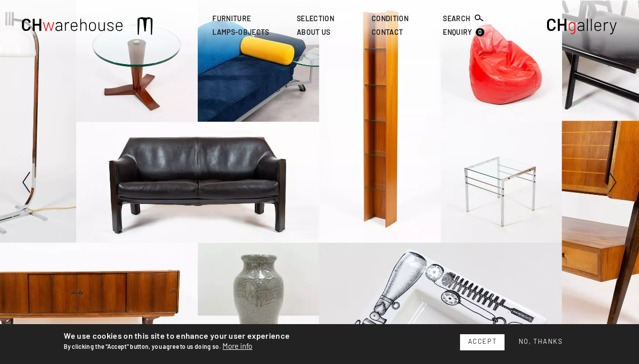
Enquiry (463, 33)
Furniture (232, 19)
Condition (390, 19)
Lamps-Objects (241, 33)
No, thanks (541, 342)
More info (237, 347)
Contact (387, 33)
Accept (483, 342)
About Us (314, 33)
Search (463, 18)
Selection (315, 19)
